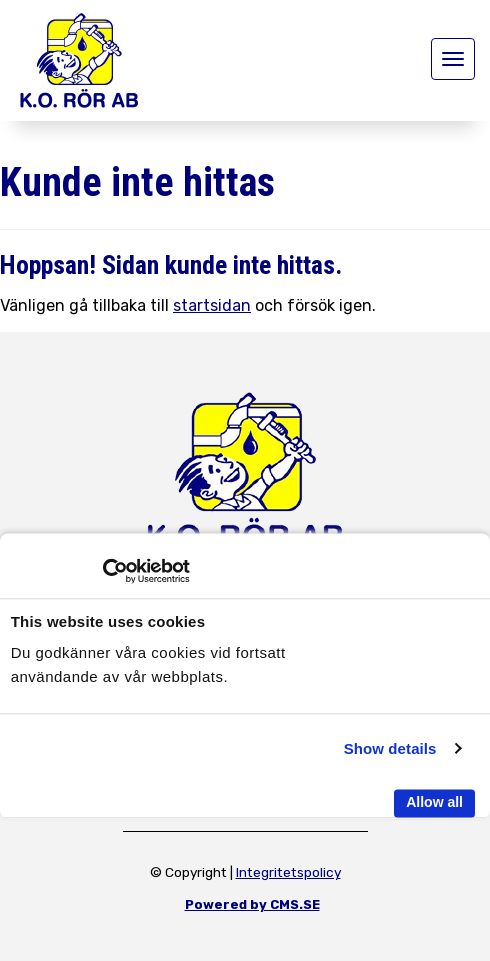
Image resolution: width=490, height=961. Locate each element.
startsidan (212, 305)
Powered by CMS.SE (252, 904)
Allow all (434, 802)
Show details (390, 748)
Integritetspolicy (288, 872)
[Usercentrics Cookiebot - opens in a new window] (102, 571)
